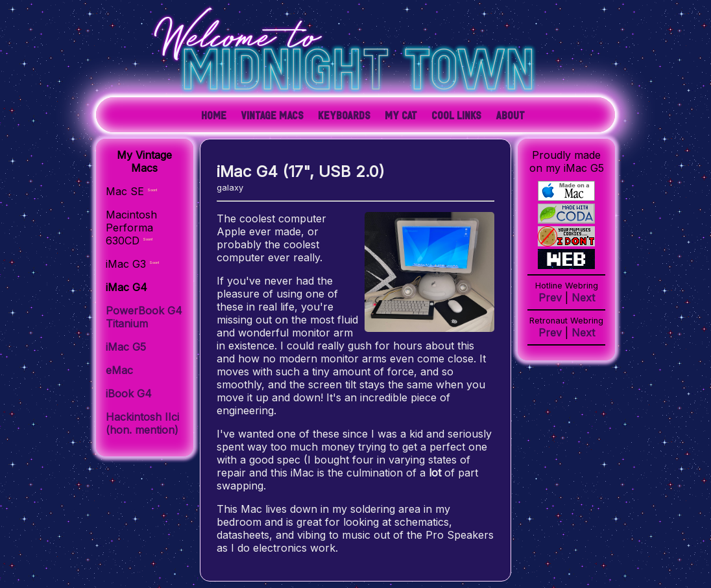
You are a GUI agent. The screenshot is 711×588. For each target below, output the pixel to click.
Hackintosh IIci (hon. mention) (142, 423)
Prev (550, 298)
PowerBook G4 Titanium (144, 317)
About (510, 115)
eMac (119, 370)
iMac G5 (126, 347)
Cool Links (456, 115)
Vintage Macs (272, 115)
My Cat (401, 115)
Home (214, 115)
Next (583, 298)
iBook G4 (129, 394)
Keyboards (344, 115)
